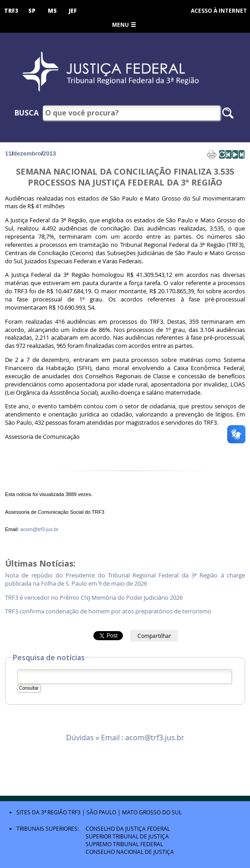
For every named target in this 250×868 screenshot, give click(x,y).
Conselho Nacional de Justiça (130, 852)
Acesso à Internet (219, 11)
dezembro (27, 153)
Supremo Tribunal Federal (124, 844)
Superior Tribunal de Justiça (127, 836)
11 (8, 153)
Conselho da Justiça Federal (128, 828)
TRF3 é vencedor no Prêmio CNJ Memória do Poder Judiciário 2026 (94, 598)
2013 (49, 153)
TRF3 (11, 11)
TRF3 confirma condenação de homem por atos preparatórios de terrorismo (109, 611)
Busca (27, 113)
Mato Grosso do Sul (152, 812)
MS (52, 11)
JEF (73, 11)
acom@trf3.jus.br (40, 529)
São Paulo (101, 812)
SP (32, 11)
